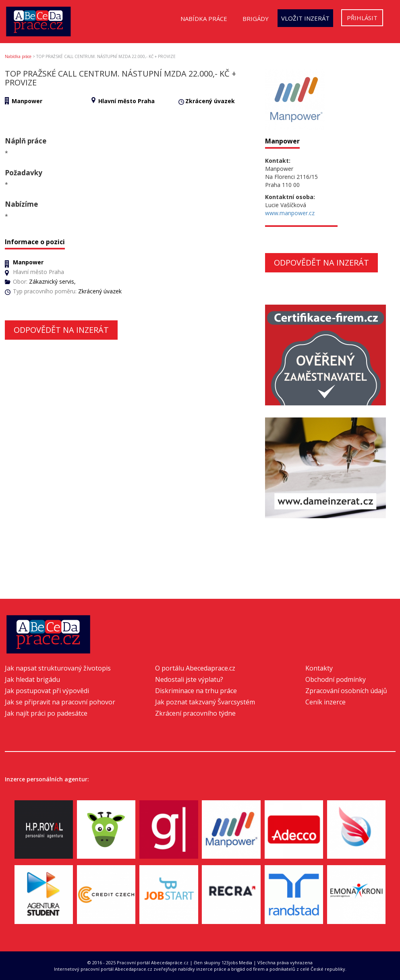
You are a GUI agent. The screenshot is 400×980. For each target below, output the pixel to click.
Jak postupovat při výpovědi (47, 691)
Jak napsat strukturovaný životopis (58, 668)
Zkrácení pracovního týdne (195, 713)
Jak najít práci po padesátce (46, 713)
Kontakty (319, 668)
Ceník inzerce (325, 702)
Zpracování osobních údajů (346, 691)
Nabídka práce (204, 19)
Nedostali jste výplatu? (189, 679)
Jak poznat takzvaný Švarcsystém (205, 702)
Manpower (27, 101)
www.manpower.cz (290, 213)
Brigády (256, 19)
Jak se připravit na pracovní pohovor (60, 702)
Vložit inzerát (305, 18)
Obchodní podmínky (336, 679)
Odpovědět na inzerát (61, 330)
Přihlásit (362, 18)
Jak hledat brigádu (32, 679)
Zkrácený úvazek (210, 101)
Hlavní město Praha (126, 101)
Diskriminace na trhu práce (196, 691)
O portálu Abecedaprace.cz (195, 668)
